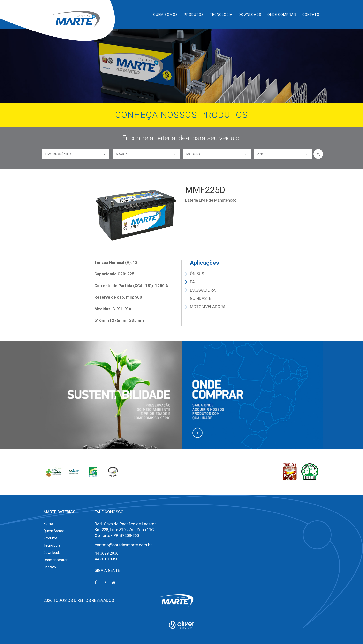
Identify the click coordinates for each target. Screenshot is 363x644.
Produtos (194, 15)
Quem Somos (166, 15)
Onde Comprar (282, 15)
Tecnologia (221, 15)
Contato (311, 15)
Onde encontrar (56, 560)
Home (48, 524)
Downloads (250, 15)
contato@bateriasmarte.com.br (123, 545)
